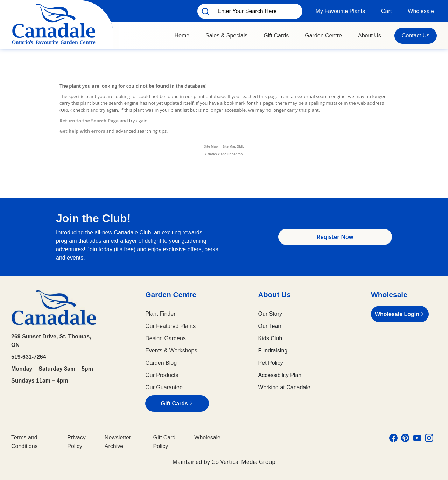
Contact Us (416, 36)
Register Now (335, 237)
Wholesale (421, 11)
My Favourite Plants (340, 11)
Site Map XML (233, 146)
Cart (386, 11)
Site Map (211, 146)
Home (182, 36)
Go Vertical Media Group (243, 462)
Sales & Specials (226, 36)
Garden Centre (323, 36)
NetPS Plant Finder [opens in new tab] (222, 154)
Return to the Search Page (89, 121)
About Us (370, 36)
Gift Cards (276, 36)
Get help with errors (82, 131)
